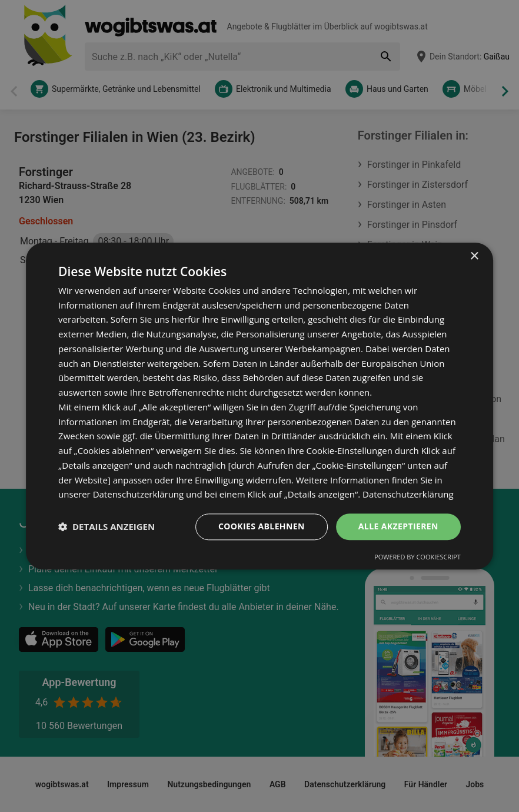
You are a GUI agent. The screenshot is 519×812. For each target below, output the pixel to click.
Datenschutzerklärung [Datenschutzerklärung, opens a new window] (408, 495)
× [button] (474, 256)
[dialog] (259, 406)
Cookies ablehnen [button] (262, 526)
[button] (107, 527)
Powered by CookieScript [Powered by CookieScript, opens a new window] (417, 557)
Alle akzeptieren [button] (398, 526)
